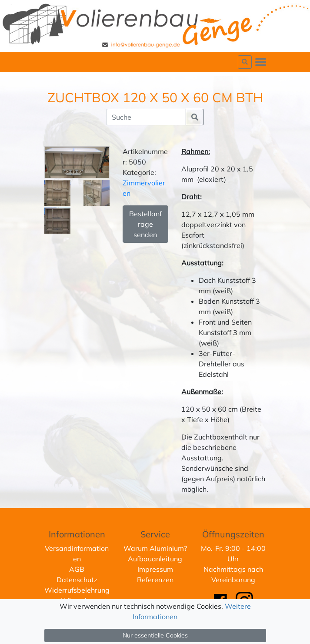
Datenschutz (77, 580)
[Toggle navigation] (261, 62)
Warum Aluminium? (155, 548)
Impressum (155, 569)
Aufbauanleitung (155, 559)
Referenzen (155, 580)
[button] (245, 62)
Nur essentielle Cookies (155, 635)
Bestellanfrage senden (145, 224)
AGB (77, 569)
